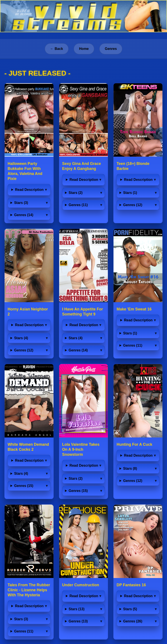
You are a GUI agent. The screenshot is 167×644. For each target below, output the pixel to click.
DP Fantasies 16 (131, 585)
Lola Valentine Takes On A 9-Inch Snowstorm (81, 449)
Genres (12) (133, 205)
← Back (57, 49)
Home (84, 49)
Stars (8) (130, 469)
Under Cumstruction (81, 585)
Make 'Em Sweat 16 (134, 309)
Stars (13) (77, 609)
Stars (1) (130, 193)
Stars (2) (76, 193)
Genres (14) (24, 215)
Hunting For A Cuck (134, 444)
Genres (111, 49)
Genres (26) (133, 621)
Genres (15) (24, 486)
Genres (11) (78, 205)
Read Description (29, 190)
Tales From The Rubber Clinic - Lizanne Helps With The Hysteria (29, 590)
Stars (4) (21, 338)
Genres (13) (78, 621)
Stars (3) (21, 203)
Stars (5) (130, 609)
